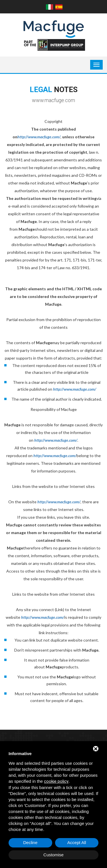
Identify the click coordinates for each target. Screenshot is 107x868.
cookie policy (56, 781)
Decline (30, 842)
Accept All (77, 842)
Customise (53, 855)
